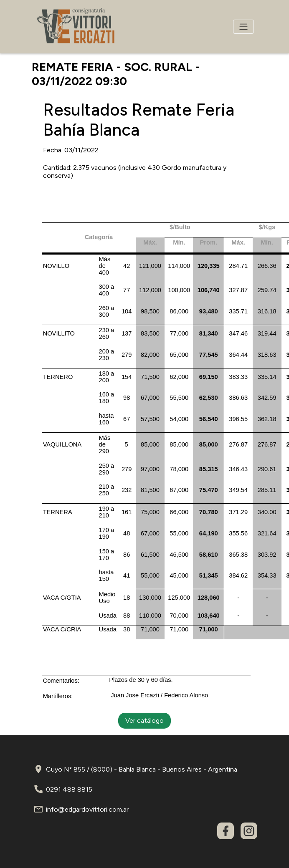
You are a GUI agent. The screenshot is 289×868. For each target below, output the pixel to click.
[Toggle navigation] (243, 27)
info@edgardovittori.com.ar (87, 809)
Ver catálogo (144, 720)
